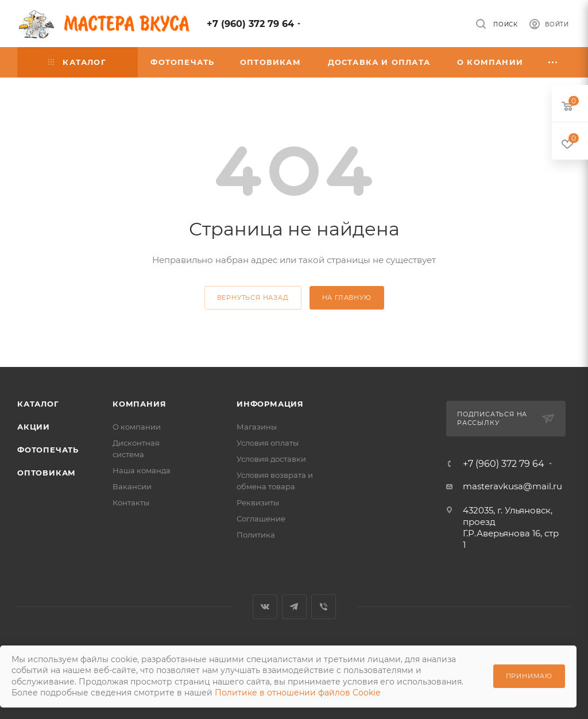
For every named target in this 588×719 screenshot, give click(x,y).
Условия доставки (271, 459)
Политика (256, 535)
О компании (137, 427)
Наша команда (142, 470)
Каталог (38, 404)
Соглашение (261, 519)
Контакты (131, 502)
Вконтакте (265, 607)
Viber (324, 607)
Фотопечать (48, 450)
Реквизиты (258, 502)
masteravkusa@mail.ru (512, 486)
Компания (139, 404)
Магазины (257, 427)
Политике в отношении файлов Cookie (297, 693)
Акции (34, 427)
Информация (270, 404)
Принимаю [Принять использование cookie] (529, 676)
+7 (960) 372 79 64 (250, 24)
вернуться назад (253, 297)
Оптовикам (47, 473)
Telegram (294, 607)
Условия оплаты (268, 443)
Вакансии (132, 486)
